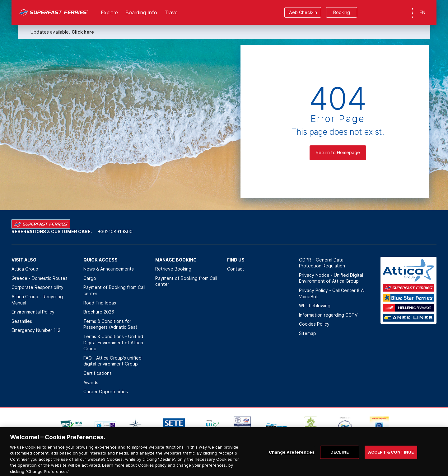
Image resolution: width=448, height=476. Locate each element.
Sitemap (308, 333)
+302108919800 (115, 231)
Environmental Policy (33, 312)
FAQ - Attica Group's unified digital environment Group (112, 361)
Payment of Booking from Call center (114, 290)
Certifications (98, 373)
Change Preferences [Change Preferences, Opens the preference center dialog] (292, 459)
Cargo (90, 278)
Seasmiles (22, 321)
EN (422, 12)
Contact (236, 269)
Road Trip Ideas (100, 303)
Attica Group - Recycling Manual (37, 300)
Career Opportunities (106, 391)
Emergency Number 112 (36, 330)
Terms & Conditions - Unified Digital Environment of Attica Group (113, 342)
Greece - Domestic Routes (40, 278)
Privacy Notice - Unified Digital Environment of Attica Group (331, 278)
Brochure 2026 (99, 312)
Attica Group (25, 269)
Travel (172, 12)
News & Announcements (109, 269)
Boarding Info (141, 12)
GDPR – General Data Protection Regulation (322, 263)
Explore (109, 12)
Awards (91, 382)
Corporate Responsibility (37, 287)
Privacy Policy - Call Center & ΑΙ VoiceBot (332, 293)
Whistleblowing (315, 306)
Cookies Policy (314, 324)
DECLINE (340, 459)
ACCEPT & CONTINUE (391, 459)
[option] (71, 426)
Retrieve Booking (173, 269)
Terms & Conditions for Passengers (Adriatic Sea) (110, 324)
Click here (83, 32)
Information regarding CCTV (328, 315)
